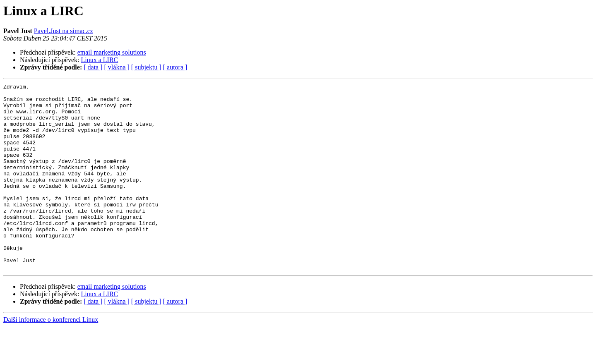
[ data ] (93, 67)
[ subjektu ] (146, 67)
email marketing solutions (112, 52)
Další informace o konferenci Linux (51, 357)
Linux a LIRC (100, 60)
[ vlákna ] (117, 67)
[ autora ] (175, 67)
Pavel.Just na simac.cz (64, 31)
